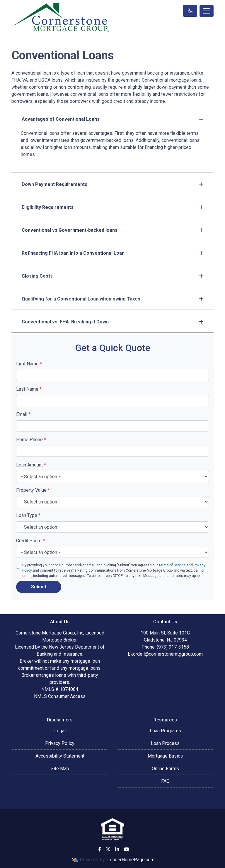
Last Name (29, 389)
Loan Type (28, 515)
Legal (60, 731)
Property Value (33, 490)
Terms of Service (172, 565)
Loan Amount (31, 465)
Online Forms (165, 769)
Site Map (60, 769)
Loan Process (165, 743)
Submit (39, 587)
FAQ (165, 781)
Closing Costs (112, 276)
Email (23, 414)
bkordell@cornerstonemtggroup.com (165, 654)
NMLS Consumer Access (60, 696)
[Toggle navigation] (207, 11)
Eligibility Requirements (112, 207)
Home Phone (31, 440)
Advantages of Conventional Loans (112, 119)
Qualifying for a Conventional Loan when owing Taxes (112, 299)
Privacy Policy (60, 743)
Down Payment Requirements (112, 184)
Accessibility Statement (60, 756)
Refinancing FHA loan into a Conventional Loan (112, 253)
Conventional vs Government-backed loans (112, 230)
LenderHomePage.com (131, 860)
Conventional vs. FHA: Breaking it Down (112, 322)
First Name (29, 364)
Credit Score (30, 541)
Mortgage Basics (165, 756)
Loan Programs (165, 731)
